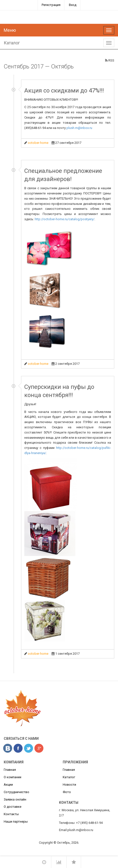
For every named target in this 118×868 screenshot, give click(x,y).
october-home (38, 143)
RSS (110, 60)
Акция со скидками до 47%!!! (64, 91)
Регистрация (51, 5)
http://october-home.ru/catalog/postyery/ (65, 219)
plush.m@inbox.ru (79, 128)
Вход (73, 5)
